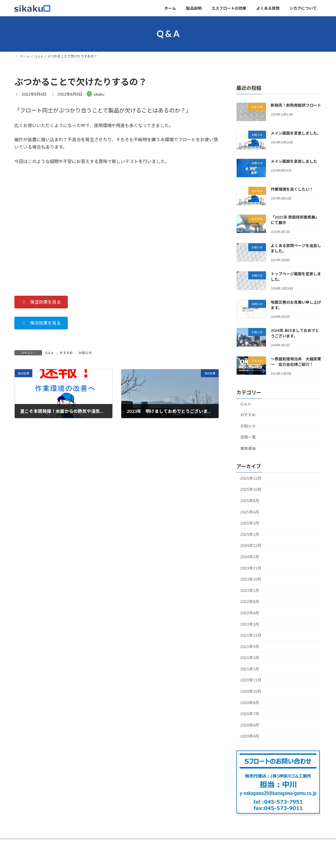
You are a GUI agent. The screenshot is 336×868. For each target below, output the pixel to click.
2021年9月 (250, 646)
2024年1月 (250, 557)
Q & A (49, 353)
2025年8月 (250, 501)
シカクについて (148, 844)
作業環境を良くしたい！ (292, 189)
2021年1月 (250, 669)
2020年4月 (250, 736)
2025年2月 (250, 523)
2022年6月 (250, 613)
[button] (41, 302)
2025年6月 (250, 512)
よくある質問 (115, 844)
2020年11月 (251, 680)
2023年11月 (251, 568)
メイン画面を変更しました (294, 161)
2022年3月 (250, 624)
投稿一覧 (248, 437)
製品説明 (47, 844)
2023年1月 (250, 590)
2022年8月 (250, 601)
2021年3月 (250, 658)
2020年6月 (250, 725)
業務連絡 (248, 448)
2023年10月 (251, 579)
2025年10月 (251, 489)
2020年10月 (251, 691)
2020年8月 (250, 702)
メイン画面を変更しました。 (296, 133)
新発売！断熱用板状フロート (296, 105)
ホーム (25, 844)
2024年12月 (251, 545)
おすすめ (66, 353)
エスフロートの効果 (79, 844)
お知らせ (85, 353)
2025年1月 (250, 534)
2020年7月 (250, 714)
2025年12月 (251, 478)
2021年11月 (251, 635)
